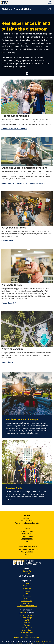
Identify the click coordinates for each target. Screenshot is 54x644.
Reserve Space (27, 630)
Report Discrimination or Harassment (27, 637)
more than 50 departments (31, 64)
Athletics (27, 598)
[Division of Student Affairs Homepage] (16, 9)
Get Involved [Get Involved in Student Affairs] (27, 534)
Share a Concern (27, 521)
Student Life (27, 596)
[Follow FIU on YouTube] (31, 576)
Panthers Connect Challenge (22, 419)
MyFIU (27, 620)
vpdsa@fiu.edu (27, 554)
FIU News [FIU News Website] (27, 574)
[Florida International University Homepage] (14, 2)
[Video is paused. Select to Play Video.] (27, 73)
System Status (27, 628)
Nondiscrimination (27, 632)
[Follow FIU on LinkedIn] (23, 576)
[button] (50, 2)
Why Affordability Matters (35, 183)
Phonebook (23, 613)
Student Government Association (16, 46)
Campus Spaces (7, 362)
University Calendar (27, 615)
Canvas (27, 623)
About (27, 541)
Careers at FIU (27, 603)
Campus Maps (27, 618)
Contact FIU (27, 571)
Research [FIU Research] (27, 593)
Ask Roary (27, 518)
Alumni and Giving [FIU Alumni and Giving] (27, 601)
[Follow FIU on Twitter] (28, 576)
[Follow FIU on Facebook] (26, 576)
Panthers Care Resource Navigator (14, 129)
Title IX (27, 635)
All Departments (27, 531)
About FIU (27, 583)
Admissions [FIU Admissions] (27, 586)
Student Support (8, 303)
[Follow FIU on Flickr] (33, 576)
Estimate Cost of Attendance (27, 606)
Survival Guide (14, 488)
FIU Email (27, 625)
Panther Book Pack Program (12, 183)
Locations (27, 591)
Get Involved (6, 241)
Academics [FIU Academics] (27, 588)
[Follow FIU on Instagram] (21, 576)
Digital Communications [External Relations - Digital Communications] (44, 642)
